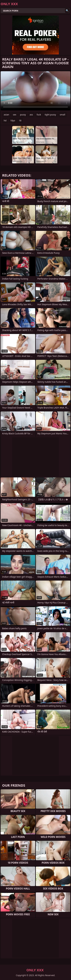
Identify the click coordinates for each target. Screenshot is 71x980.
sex (15, 115)
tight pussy (50, 115)
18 (20, 120)
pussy (23, 115)
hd (5, 120)
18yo (13, 120)
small (63, 115)
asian (6, 115)
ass (31, 115)
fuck (39, 115)
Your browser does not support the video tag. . (35, 91)
